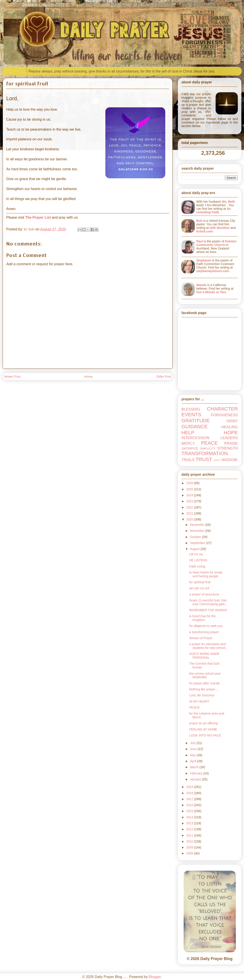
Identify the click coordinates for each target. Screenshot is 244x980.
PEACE (209, 443)
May (193, 755)
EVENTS (191, 415)
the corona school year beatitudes (205, 675)
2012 (190, 829)
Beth (231, 202)
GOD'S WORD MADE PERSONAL (204, 656)
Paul (200, 241)
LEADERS (229, 438)
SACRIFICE (190, 448)
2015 (190, 811)
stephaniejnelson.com (213, 271)
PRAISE (231, 443)
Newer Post (12, 377)
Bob (199, 221)
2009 (190, 847)
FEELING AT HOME (203, 729)
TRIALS (188, 460)
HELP (188, 433)
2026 (190, 483)
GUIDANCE (195, 427)
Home (88, 377)
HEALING (230, 427)
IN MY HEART (199, 701)
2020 (190, 519)
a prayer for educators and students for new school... (209, 646)
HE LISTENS (198, 560)
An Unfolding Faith (214, 210)
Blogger (155, 977)
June (194, 749)
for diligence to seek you (206, 626)
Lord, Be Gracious (202, 695)
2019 (190, 787)
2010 (190, 841)
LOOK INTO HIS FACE (205, 735)
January (196, 779)
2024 (190, 495)
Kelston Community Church (216, 243)
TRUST (204, 459)
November (197, 531)
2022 (190, 507)
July (193, 743)
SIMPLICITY (208, 449)
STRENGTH (228, 448)
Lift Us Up (196, 554)
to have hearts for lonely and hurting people (206, 574)
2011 (190, 835)
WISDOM (229, 460)
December (197, 525)
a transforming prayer (204, 632)
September (198, 543)
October (196, 537)
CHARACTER (222, 409)
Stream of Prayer (201, 638)
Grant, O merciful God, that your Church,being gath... (208, 602)
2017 (190, 799)
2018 (190, 793)
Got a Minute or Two (211, 292)
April (193, 761)
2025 (190, 489)
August (195, 549)
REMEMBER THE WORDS (208, 610)
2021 (190, 513)
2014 (190, 817)
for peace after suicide (205, 683)
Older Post (164, 377)
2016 (190, 805)
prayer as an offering (203, 723)
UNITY (217, 460)
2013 (190, 823)
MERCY (188, 443)
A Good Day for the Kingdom (202, 618)
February (197, 773)
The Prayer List (38, 217)
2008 (190, 853)
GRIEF (232, 421)
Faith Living (197, 566)
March (195, 767)
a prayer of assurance (204, 594)
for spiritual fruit (200, 582)
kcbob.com (205, 231)
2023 (190, 501)
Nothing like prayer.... (204, 689)
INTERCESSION (195, 438)
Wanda (201, 285)
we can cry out (199, 588)
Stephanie (204, 260)
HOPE (231, 433)
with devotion (220, 228)
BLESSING (191, 409)
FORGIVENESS (224, 415)
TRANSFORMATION (205, 453)
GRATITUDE (196, 421)
